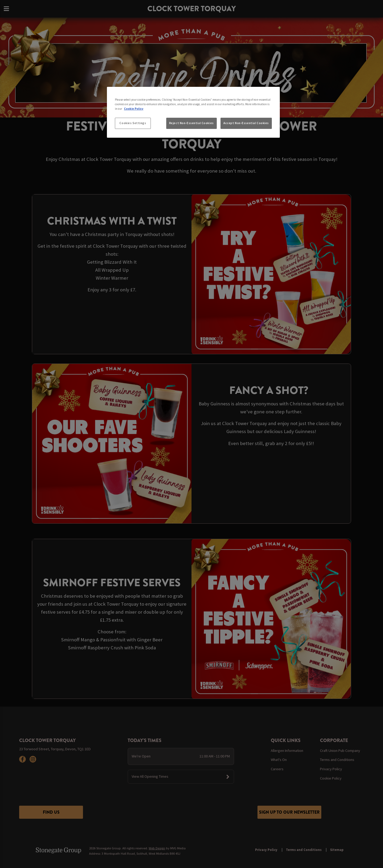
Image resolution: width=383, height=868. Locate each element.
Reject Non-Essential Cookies (191, 123)
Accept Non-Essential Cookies (246, 123)
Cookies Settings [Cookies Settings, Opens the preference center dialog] (133, 123)
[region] (193, 112)
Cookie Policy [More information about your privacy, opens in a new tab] (134, 109)
